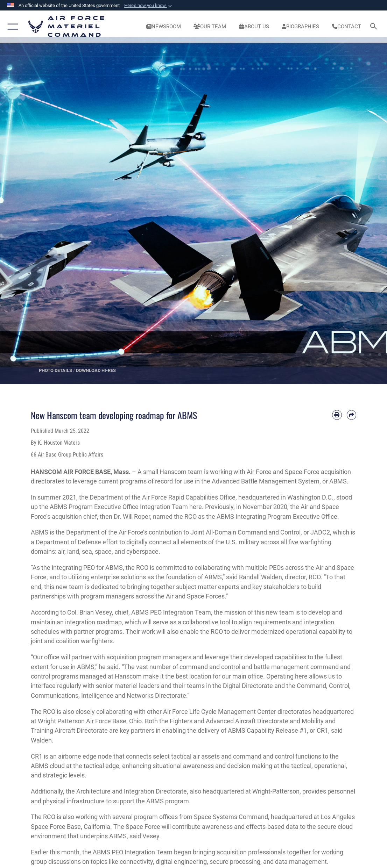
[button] (149, 6)
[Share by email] (351, 415)
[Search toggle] (375, 27)
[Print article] (337, 415)
